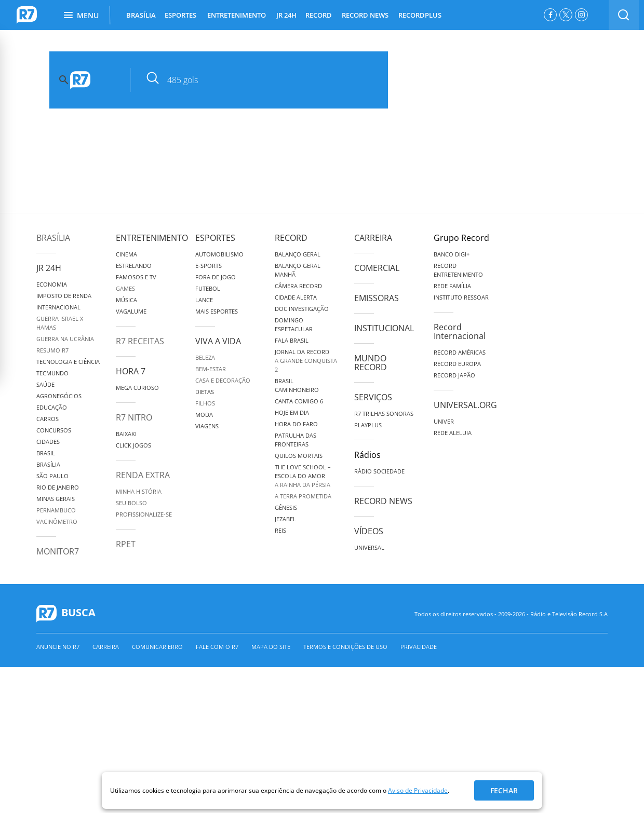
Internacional (58, 307)
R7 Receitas (140, 341)
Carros (48, 419)
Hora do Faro (296, 424)
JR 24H (286, 15)
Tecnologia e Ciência (68, 362)
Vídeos (369, 531)
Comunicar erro (157, 647)
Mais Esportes (217, 311)
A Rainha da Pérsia (303, 485)
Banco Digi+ (452, 254)
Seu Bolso (131, 503)
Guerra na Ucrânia (65, 339)
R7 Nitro (134, 417)
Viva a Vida (218, 341)
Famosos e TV (136, 277)
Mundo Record (371, 363)
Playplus (368, 425)
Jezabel (285, 519)
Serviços (373, 397)
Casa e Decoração (223, 380)
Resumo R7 (52, 350)
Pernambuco (56, 510)
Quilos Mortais (299, 456)
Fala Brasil (292, 340)
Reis (280, 530)
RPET (126, 544)
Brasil (46, 453)
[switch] (624, 15)
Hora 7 (131, 371)
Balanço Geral (298, 254)
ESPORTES (180, 15)
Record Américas (460, 352)
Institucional (384, 328)
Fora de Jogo (216, 277)
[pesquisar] (267, 80)
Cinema (126, 254)
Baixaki (126, 434)
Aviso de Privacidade (418, 790)
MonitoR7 (58, 551)
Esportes (215, 238)
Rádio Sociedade (379, 471)
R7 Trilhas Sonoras (384, 414)
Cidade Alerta (296, 297)
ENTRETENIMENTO (237, 15)
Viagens (207, 426)
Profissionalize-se (144, 514)
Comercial (377, 268)
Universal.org (465, 405)
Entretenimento (152, 238)
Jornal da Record (302, 352)
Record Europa (457, 364)
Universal (369, 547)
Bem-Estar (211, 369)
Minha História (139, 491)
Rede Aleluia (453, 433)
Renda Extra (143, 475)
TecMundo (52, 373)
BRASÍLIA (141, 15)
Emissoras (377, 298)
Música (126, 300)
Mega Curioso (137, 388)
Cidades (48, 442)
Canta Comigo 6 (299, 401)
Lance (204, 300)
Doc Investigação (302, 309)
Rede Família (452, 286)
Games (125, 288)
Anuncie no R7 (58, 647)
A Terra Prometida (303, 496)
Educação (52, 407)
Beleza (205, 357)
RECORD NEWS (365, 15)
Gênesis (286, 507)
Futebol (208, 288)
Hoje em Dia (292, 412)
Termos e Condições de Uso (345, 647)
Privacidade (419, 647)
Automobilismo (219, 254)
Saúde (45, 384)
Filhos (205, 403)
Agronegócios (59, 396)
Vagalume (131, 311)
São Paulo (52, 476)
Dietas (205, 392)
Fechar (504, 790)
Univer (444, 421)
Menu (81, 15)
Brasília (53, 238)
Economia (52, 284)
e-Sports (209, 266)
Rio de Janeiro (58, 487)
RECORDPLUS (420, 15)
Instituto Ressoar (461, 297)
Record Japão (454, 375)
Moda (204, 415)
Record (291, 238)
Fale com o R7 (217, 647)
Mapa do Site (271, 647)
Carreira (373, 238)
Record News (383, 501)
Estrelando (134, 266)
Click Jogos (133, 445)
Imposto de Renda (64, 296)
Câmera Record (298, 286)
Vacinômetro (57, 521)
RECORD (319, 15)
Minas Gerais (56, 499)
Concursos (54, 430)
